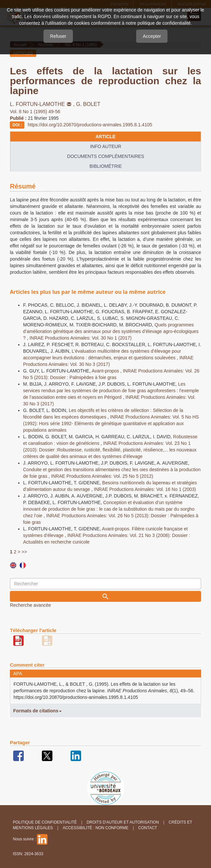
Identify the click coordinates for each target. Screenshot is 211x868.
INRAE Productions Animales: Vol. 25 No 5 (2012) (102, 476)
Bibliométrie (105, 166)
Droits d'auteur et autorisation (123, 822)
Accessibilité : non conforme (95, 828)
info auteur (105, 146)
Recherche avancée (30, 605)
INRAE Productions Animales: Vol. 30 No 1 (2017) (80, 338)
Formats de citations (37, 711)
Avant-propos (106, 371)
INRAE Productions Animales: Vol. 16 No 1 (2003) (145, 489)
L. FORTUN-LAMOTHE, (43, 104)
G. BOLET (88, 104)
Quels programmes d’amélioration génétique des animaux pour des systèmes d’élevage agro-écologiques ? (111, 331)
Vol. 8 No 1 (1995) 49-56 (35, 112)
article (106, 137)
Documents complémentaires (106, 156)
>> (24, 552)
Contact (148, 828)
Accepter (152, 36)
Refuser (58, 36)
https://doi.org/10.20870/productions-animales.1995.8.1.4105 (90, 125)
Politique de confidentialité (45, 822)
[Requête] (105, 584)
